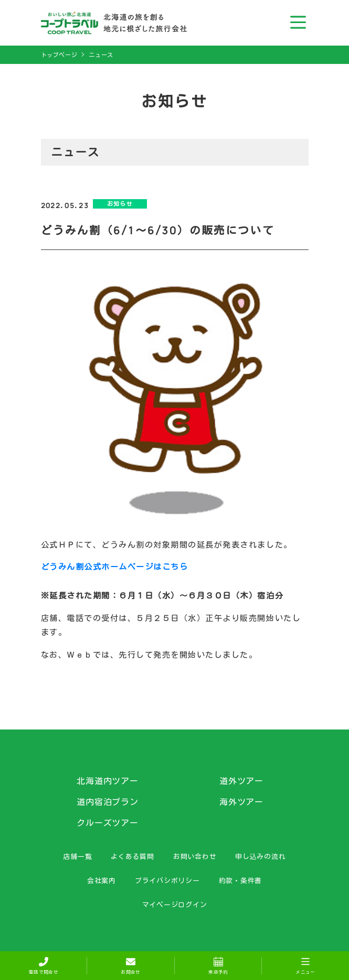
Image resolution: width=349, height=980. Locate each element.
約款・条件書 (241, 880)
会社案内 (102, 880)
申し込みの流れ (260, 856)
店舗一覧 (77, 856)
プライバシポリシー (167, 880)
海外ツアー (242, 802)
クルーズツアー (108, 823)
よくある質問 (133, 856)
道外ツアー (242, 781)
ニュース (101, 55)
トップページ (59, 55)
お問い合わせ (195, 856)
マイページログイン (175, 905)
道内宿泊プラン (108, 802)
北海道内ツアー (108, 781)
